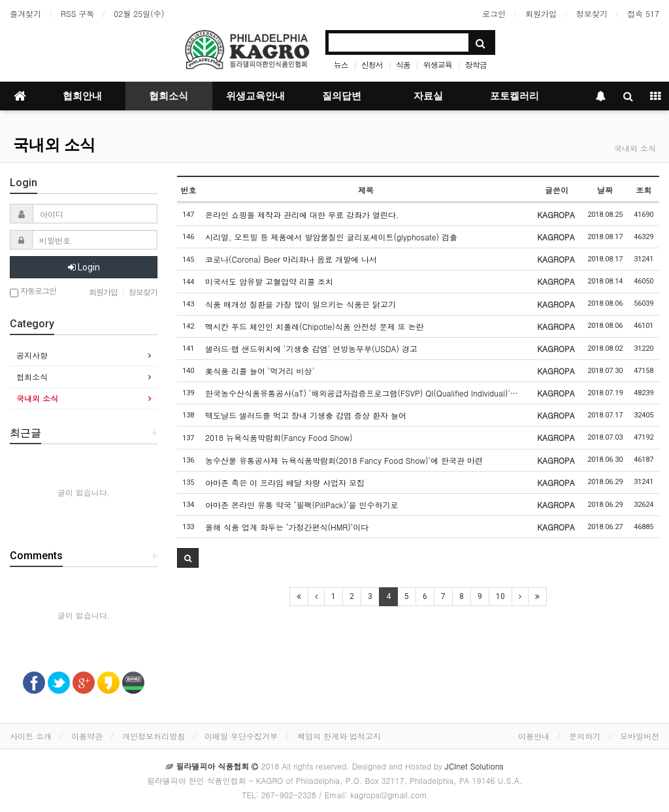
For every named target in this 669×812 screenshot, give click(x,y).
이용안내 (534, 736)
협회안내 (82, 96)
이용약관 (87, 736)
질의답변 (342, 96)
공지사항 (32, 355)
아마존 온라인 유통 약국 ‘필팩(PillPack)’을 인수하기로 (302, 505)
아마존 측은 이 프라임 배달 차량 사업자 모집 (285, 482)
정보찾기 (592, 13)
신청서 (372, 64)
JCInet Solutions (474, 766)
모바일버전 (640, 736)
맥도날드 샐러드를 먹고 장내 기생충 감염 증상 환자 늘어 (306, 415)
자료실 (428, 96)
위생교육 (438, 64)
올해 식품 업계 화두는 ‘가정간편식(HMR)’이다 (287, 527)
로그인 (494, 13)
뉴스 (341, 64)
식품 (403, 64)
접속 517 (643, 13)
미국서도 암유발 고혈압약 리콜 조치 (269, 281)
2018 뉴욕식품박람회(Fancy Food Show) (279, 437)
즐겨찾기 (25, 13)
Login (84, 267)
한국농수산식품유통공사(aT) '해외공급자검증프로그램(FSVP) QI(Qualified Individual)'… (362, 393)
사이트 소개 (31, 736)
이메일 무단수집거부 (241, 736)
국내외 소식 (54, 145)
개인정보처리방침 (154, 736)
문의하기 (585, 736)
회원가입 (541, 13)
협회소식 (169, 96)
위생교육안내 (255, 96)
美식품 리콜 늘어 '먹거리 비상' (260, 371)
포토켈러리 (514, 96)
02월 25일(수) (139, 13)
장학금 (476, 64)
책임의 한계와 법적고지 (339, 736)
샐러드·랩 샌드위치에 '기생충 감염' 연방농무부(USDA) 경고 (311, 349)
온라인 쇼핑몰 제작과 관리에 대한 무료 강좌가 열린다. (302, 215)
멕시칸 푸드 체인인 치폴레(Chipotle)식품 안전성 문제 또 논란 (315, 326)
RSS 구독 (77, 13)
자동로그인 (33, 292)
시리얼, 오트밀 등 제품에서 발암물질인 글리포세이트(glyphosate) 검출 (331, 237)
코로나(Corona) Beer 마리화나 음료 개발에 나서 (291, 259)
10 (500, 596)
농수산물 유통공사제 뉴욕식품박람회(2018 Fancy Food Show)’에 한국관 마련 (344, 460)
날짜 (605, 190)
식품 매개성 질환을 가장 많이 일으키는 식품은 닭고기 (301, 304)
